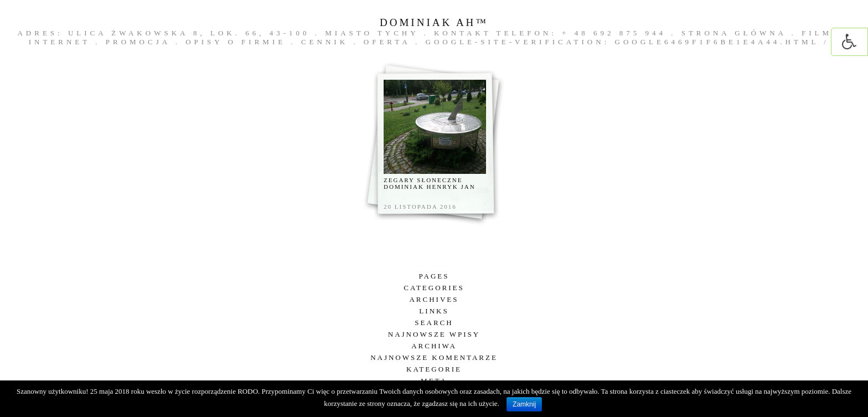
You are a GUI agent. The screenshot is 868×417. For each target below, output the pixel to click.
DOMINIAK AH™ (434, 22)
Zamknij (524, 404)
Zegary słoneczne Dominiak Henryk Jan (430, 183)
